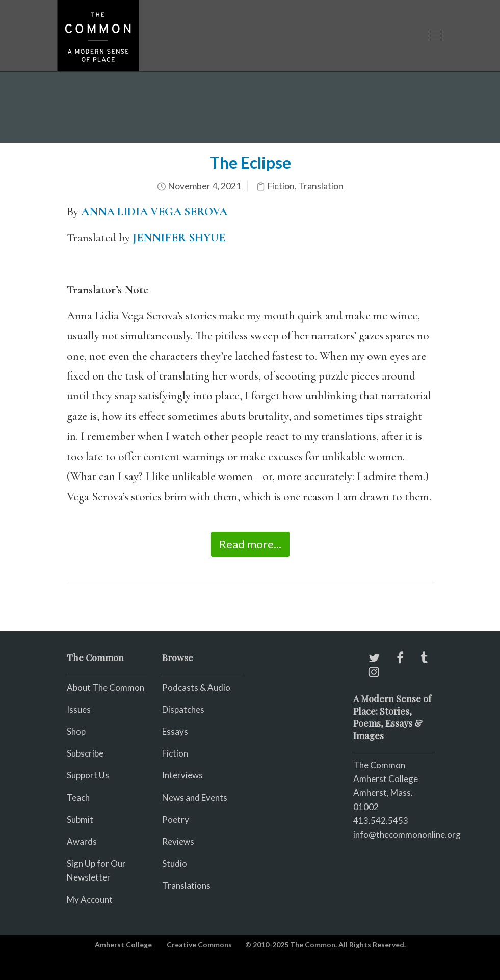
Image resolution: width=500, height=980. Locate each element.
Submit (80, 820)
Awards (82, 841)
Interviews (182, 775)
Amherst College (123, 945)
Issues (79, 709)
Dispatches (183, 709)
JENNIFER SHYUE (179, 238)
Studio (175, 863)
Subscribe (85, 753)
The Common (379, 765)
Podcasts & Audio (196, 687)
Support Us (88, 775)
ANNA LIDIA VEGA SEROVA (154, 212)
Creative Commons (199, 945)
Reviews (178, 841)
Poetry (176, 820)
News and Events (195, 798)
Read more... (250, 544)
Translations (186, 885)
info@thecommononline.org (407, 834)
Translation (321, 186)
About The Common (106, 687)
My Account (90, 900)
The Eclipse (250, 162)
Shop (76, 731)
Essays (175, 731)
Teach (78, 798)
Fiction (281, 186)
